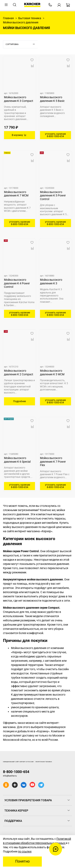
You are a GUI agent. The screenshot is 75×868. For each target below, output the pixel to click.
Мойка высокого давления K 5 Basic (52, 99)
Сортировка (22, 44)
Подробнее (19, 401)
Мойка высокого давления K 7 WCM (16, 194)
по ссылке (25, 851)
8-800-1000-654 (16, 772)
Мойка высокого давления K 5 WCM (52, 372)
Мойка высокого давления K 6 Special (17, 460)
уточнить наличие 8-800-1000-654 (55, 135)
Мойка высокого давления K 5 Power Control (53, 196)
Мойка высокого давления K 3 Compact (19, 99)
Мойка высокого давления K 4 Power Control (17, 283)
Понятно (22, 861)
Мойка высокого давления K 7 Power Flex (53, 462)
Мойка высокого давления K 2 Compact (19, 372)
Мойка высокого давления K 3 (51, 282)
